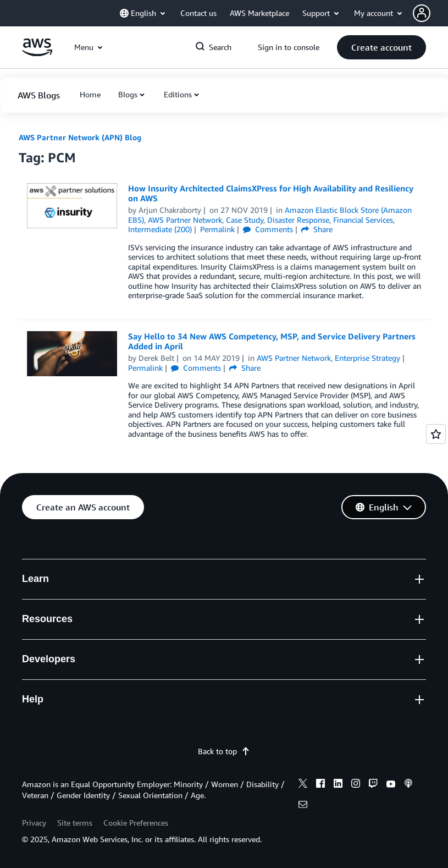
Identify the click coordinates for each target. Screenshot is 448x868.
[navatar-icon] (422, 13)
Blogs (128, 94)
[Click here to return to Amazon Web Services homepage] (37, 53)
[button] (430, 13)
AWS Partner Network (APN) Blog (80, 137)
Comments (268, 229)
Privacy (34, 823)
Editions (178, 94)
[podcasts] (408, 785)
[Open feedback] (436, 434)
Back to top (224, 751)
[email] (303, 806)
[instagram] (356, 785)
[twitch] (373, 785)
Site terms (75, 823)
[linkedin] (338, 785)
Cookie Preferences (136, 823)
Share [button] (317, 229)
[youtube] (391, 785)
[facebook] (320, 785)
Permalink (217, 229)
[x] (303, 785)
